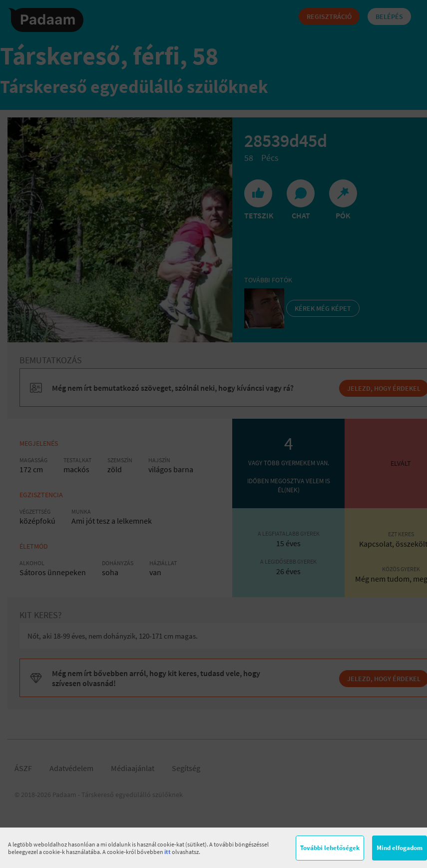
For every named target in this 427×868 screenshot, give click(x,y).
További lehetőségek (330, 848)
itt (168, 852)
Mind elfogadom (400, 848)
